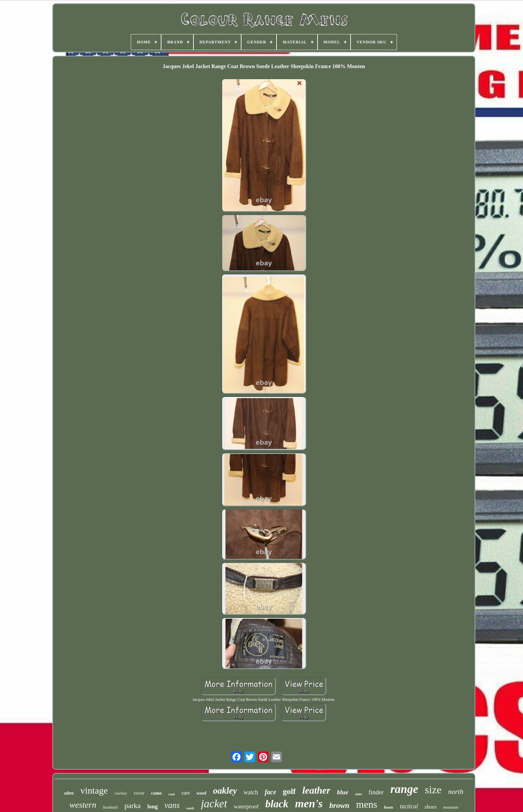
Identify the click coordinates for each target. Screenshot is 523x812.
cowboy (121, 793)
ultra (69, 793)
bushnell (110, 807)
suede (190, 808)
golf (289, 791)
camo (156, 793)
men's (309, 803)
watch (251, 792)
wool (201, 793)
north (456, 792)
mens (367, 804)
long (153, 806)
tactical (409, 806)
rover (139, 793)
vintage (94, 790)
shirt (358, 794)
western (83, 805)
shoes (431, 807)
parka (133, 805)
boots (389, 807)
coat (172, 794)
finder (376, 792)
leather (317, 790)
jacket (214, 804)
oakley (225, 791)
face (270, 792)
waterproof (246, 806)
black (277, 804)
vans (172, 805)
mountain (451, 807)
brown (340, 805)
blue (343, 792)
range (404, 789)
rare (186, 793)
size (433, 790)
